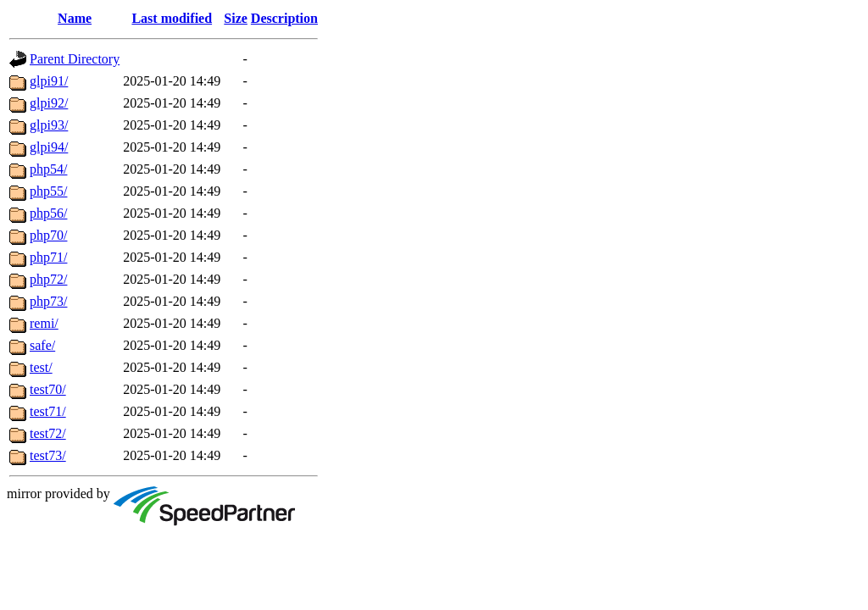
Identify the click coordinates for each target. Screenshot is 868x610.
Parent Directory (75, 59)
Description (284, 18)
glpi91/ (49, 81)
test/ (41, 367)
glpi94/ (49, 147)
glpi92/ (49, 103)
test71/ (48, 411)
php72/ (48, 279)
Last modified (172, 18)
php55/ (48, 191)
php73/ (48, 301)
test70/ (48, 389)
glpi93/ (49, 125)
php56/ (48, 213)
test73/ (48, 455)
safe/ (42, 345)
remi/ (44, 323)
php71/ (48, 257)
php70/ (48, 235)
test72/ (48, 433)
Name (75, 18)
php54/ (48, 169)
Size (236, 18)
